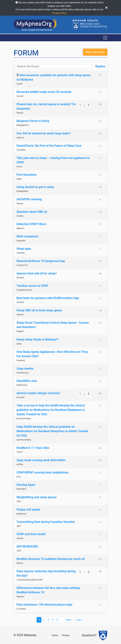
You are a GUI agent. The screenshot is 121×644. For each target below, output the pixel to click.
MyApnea (30, 635)
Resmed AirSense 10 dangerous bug (41, 261)
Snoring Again (26, 485)
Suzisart (20, 96)
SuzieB (19, 84)
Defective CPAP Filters (31, 224)
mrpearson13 (22, 265)
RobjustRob (21, 489)
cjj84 (19, 526)
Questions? (89, 635)
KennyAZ (20, 278)
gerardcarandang (24, 418)
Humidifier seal (27, 381)
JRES (19, 501)
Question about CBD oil (32, 212)
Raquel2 (20, 113)
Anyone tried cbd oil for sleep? (37, 273)
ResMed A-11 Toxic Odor (33, 448)
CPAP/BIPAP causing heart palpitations (43, 472)
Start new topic (95, 52)
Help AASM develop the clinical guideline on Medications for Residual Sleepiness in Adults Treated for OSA (52, 431)
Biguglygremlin (23, 125)
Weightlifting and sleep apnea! (37, 497)
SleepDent (21, 360)
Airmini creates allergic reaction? (38, 393)
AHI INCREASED (27, 546)
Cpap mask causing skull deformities (41, 460)
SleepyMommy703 (24, 290)
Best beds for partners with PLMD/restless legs (48, 298)
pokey (19, 344)
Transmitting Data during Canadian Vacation (46, 522)
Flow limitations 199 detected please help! (44, 605)
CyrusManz (21, 150)
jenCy (19, 477)
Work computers (27, 236)
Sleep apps (24, 249)
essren (19, 167)
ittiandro (20, 538)
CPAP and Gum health (31, 534)
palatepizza (21, 514)
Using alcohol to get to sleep (35, 187)
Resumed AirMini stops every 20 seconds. (44, 92)
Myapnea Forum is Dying (33, 121)
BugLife (20, 563)
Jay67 (19, 551)
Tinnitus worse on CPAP (32, 286)
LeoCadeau (21, 609)
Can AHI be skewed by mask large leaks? (43, 133)
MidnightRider (22, 191)
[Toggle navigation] (105, 38)
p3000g (20, 464)
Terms (55, 635)
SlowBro (20, 216)
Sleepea (20, 203)
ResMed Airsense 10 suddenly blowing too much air (51, 559)
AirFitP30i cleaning (29, 199)
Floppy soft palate (28, 510)
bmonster (21, 397)
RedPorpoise (22, 385)
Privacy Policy (59, 13)
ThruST (20, 452)
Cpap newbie (25, 369)
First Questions (27, 175)
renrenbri (20, 302)
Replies (100, 66)
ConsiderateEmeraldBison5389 (30, 580)
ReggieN (20, 331)
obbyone (20, 315)
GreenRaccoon (23, 373)
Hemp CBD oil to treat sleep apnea (39, 310)
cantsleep (21, 253)
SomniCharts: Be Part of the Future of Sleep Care (49, 146)
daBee (19, 179)
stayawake (21, 241)
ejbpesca (20, 138)
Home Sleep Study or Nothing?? (38, 340)
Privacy (66, 635)
